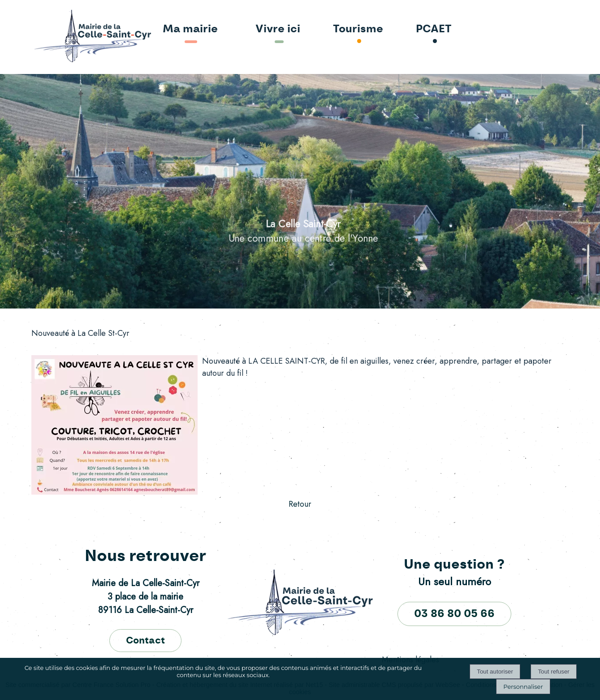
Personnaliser (523, 687)
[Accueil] (67, 37)
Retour (300, 504)
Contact (145, 641)
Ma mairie (190, 29)
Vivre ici (278, 29)
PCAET (434, 29)
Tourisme (358, 29)
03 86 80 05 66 (454, 614)
